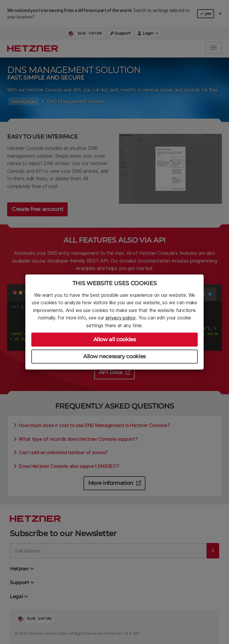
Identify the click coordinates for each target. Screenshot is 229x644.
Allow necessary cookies (114, 356)
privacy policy (121, 318)
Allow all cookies (115, 339)
